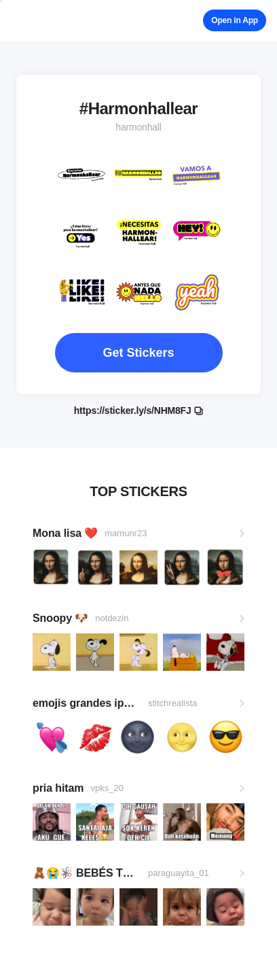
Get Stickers (138, 353)
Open (235, 20)
